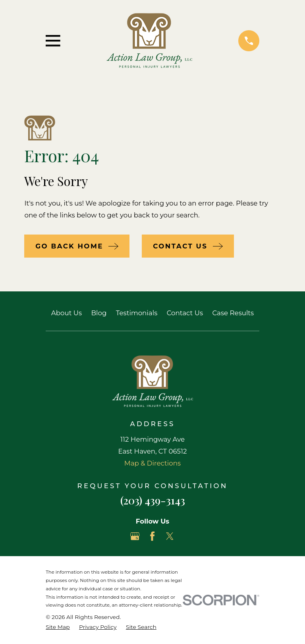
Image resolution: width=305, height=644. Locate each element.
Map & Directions (152, 463)
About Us (67, 313)
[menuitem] (58, 627)
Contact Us (185, 313)
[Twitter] (170, 536)
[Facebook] (152, 536)
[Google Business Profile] (135, 536)
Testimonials (137, 313)
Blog (99, 313)
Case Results (233, 313)
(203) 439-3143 (153, 500)
